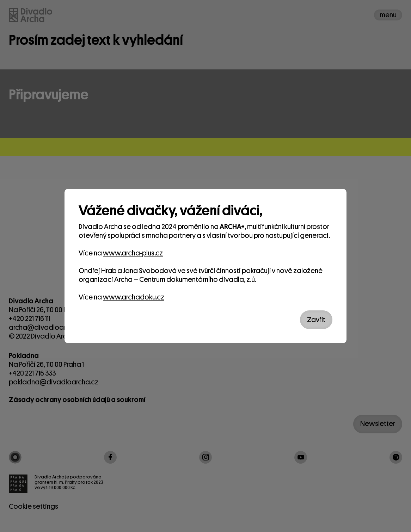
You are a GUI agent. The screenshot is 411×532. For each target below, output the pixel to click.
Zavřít (316, 320)
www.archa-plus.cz (133, 253)
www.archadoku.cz (134, 297)
